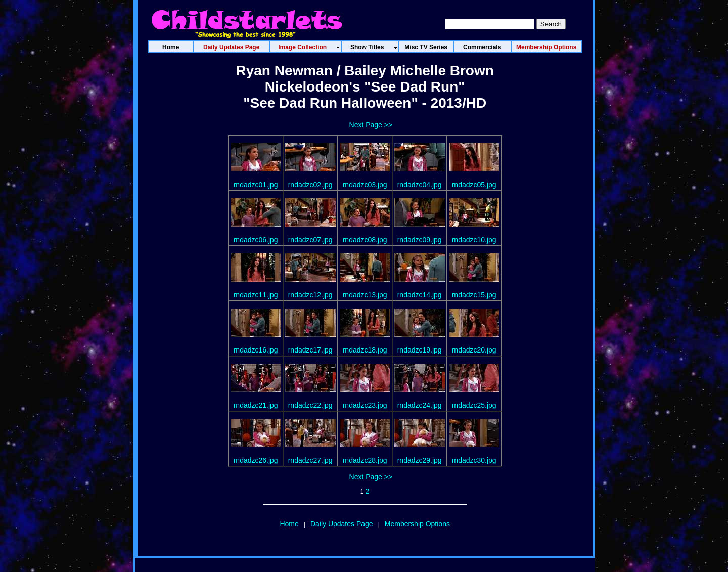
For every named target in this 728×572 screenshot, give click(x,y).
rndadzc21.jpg (256, 405)
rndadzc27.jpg (310, 460)
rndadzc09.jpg (420, 240)
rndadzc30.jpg (474, 460)
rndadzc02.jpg (310, 185)
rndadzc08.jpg (365, 240)
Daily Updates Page (342, 524)
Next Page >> (371, 125)
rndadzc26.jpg (256, 460)
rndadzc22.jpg (310, 405)
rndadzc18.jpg (365, 350)
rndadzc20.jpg (474, 350)
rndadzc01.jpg (256, 185)
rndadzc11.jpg (256, 295)
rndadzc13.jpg (365, 295)
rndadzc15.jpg (474, 295)
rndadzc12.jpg (310, 295)
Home (289, 524)
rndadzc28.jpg (365, 460)
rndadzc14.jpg (420, 295)
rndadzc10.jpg (474, 240)
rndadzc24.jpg (420, 405)
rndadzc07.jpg (310, 240)
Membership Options (417, 524)
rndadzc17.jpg (310, 350)
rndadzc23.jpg (365, 405)
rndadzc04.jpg (420, 185)
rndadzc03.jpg (365, 185)
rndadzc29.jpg (420, 460)
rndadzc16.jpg (256, 350)
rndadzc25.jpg (474, 405)
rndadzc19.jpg (420, 350)
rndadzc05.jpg (474, 185)
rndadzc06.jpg (256, 240)
